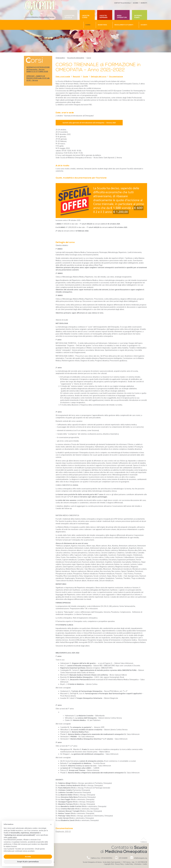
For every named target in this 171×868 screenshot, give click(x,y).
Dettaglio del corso (99, 77)
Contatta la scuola (122, 3)
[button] (51, 824)
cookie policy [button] (12, 837)
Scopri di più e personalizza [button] (28, 862)
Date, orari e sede (63, 77)
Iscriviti (144, 3)
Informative (138, 864)
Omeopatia (60, 58)
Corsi (89, 58)
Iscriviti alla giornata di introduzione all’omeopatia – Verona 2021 (89, 123)
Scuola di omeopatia (76, 58)
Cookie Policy (129, 864)
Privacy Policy (119, 864)
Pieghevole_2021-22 (63, 831)
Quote (85, 77)
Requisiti (76, 77)
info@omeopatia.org (141, 858)
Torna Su (144, 842)
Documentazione (116, 77)
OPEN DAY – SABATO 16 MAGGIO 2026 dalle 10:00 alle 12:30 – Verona (38, 78)
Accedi (136, 3)
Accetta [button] (28, 857)
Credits (145, 864)
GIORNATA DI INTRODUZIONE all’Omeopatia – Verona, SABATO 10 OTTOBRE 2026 (38, 69)
